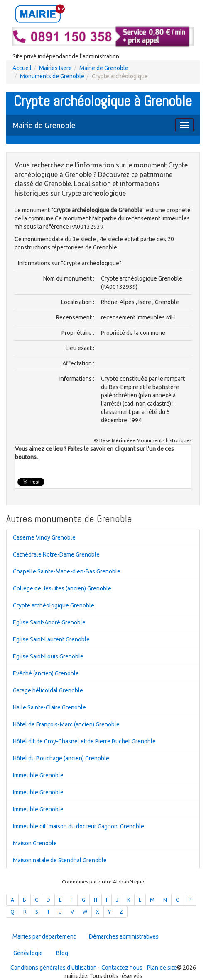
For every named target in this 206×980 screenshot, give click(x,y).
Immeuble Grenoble (38, 775)
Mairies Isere (55, 68)
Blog (62, 953)
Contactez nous (122, 968)
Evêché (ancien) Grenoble (46, 673)
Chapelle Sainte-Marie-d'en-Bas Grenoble (67, 571)
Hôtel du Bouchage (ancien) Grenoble (61, 758)
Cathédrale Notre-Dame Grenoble (56, 554)
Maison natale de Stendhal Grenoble (60, 860)
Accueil (22, 68)
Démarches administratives (124, 936)
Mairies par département (44, 936)
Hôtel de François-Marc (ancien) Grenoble (66, 724)
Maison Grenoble (35, 843)
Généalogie (28, 953)
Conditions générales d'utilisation (54, 968)
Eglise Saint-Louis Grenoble (48, 656)
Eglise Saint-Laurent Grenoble (51, 639)
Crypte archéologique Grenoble (54, 605)
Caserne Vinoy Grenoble (44, 537)
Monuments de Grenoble (52, 76)
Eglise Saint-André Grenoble (49, 622)
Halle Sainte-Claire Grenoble (49, 707)
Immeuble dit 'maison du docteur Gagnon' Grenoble (78, 826)
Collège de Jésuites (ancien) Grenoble (62, 588)
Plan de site (162, 968)
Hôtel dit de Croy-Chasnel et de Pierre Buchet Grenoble (84, 741)
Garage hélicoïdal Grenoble (48, 690)
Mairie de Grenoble (104, 68)
